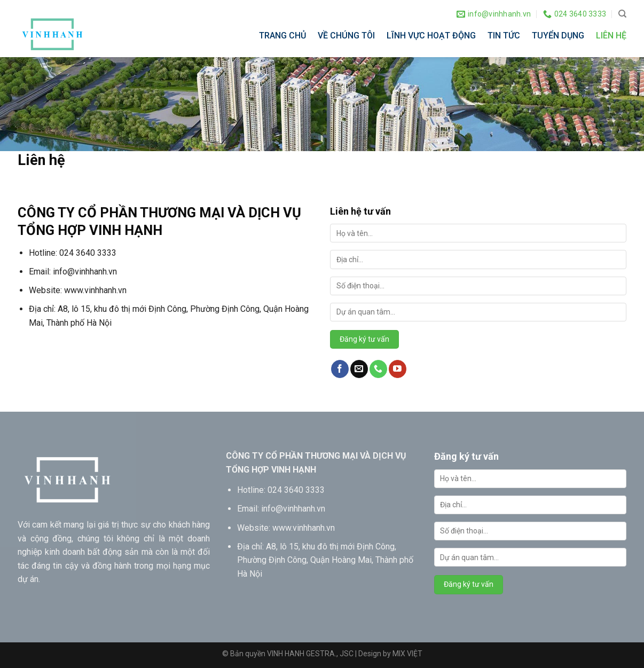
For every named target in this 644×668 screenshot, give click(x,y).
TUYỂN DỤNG (558, 36)
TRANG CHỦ (282, 36)
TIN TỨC (504, 36)
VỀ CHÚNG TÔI (346, 36)
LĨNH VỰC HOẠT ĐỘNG (431, 36)
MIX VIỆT (407, 654)
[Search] (622, 14)
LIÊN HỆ (611, 36)
